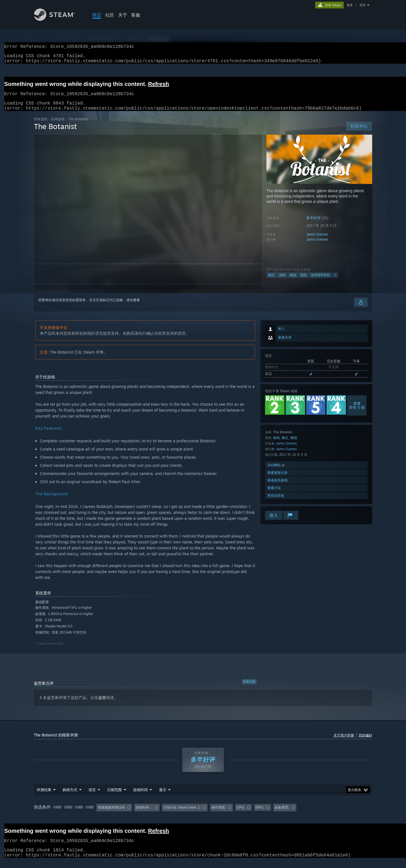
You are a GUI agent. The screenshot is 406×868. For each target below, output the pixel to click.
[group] (203, 814)
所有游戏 (41, 126)
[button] (57, 814)
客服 (136, 15)
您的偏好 (365, 742)
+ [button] (335, 282)
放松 (304, 282)
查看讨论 (274, 495)
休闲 (282, 282)
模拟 (293, 282)
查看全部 (249, 688)
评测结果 (44, 796)
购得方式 (70, 796)
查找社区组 (276, 502)
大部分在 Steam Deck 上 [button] (182, 814)
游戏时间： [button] (144, 814)
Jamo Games (317, 241)
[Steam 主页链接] (59, 19)
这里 (102, 704)
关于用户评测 (344, 742)
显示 (163, 796)
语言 (363, 5)
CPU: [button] (241, 814)
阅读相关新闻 (277, 487)
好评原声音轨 (321, 282)
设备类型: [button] (282, 814)
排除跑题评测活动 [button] (111, 814)
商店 (97, 15)
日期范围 (114, 796)
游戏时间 (140, 796)
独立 (272, 282)
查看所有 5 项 (357, 412)
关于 (123, 15)
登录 (350, 5)
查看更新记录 (277, 479)
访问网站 (276, 472)
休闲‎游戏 (58, 126)
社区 (110, 15)
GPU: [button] (260, 814)
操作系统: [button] (219, 814)
